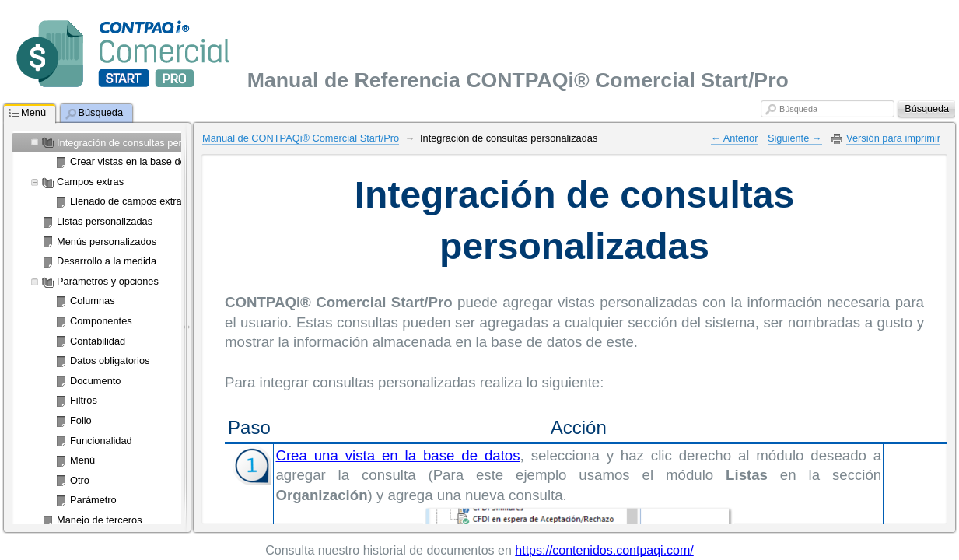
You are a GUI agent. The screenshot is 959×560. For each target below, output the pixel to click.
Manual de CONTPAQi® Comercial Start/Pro (301, 138)
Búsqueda (798, 109)
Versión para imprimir (893, 138)
